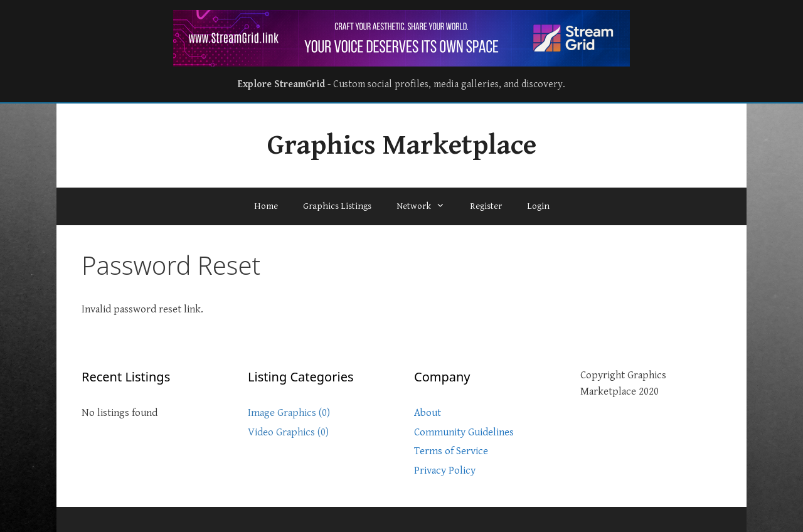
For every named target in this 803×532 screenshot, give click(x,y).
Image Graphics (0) (289, 413)
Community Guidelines (464, 432)
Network (427, 206)
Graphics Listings (337, 206)
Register (486, 206)
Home (266, 206)
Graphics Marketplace (402, 146)
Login (538, 206)
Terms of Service (451, 451)
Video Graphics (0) (288, 432)
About (428, 413)
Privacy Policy (445, 471)
